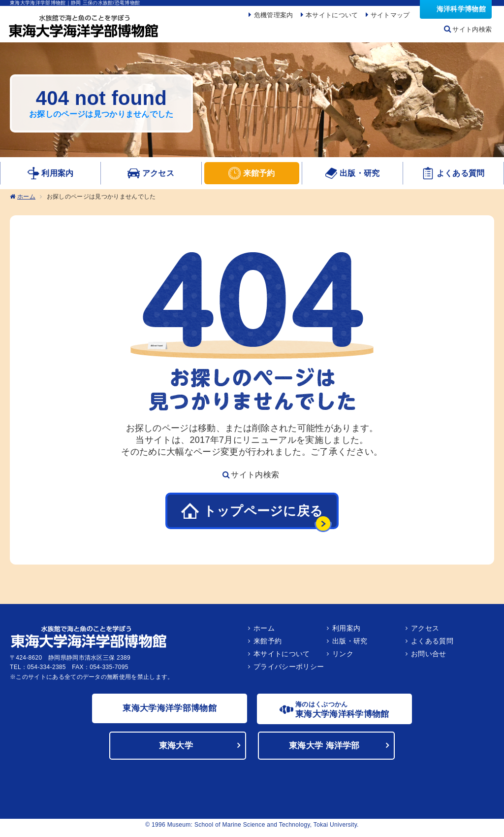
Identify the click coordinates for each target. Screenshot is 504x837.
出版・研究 (350, 644)
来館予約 (268, 644)
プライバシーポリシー (289, 670)
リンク (343, 657)
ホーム (26, 200)
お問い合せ (429, 657)
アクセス (425, 631)
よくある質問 (432, 644)
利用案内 (346, 631)
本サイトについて (282, 657)
